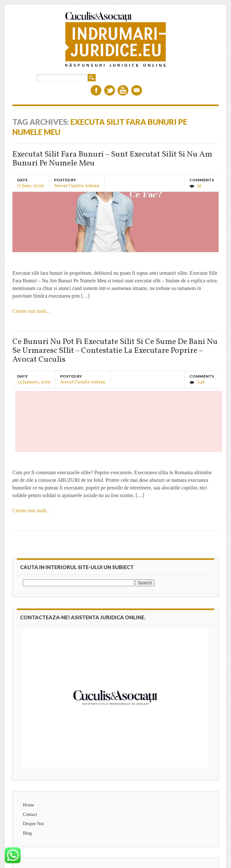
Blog (27, 833)
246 (201, 382)
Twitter (110, 90)
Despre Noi (33, 824)
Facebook (96, 90)
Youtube (123, 90)
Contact (30, 814)
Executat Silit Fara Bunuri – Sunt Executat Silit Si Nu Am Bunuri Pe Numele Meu (112, 159)
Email (137, 90)
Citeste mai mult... (31, 311)
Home (28, 805)
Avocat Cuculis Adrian (77, 186)
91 (199, 186)
